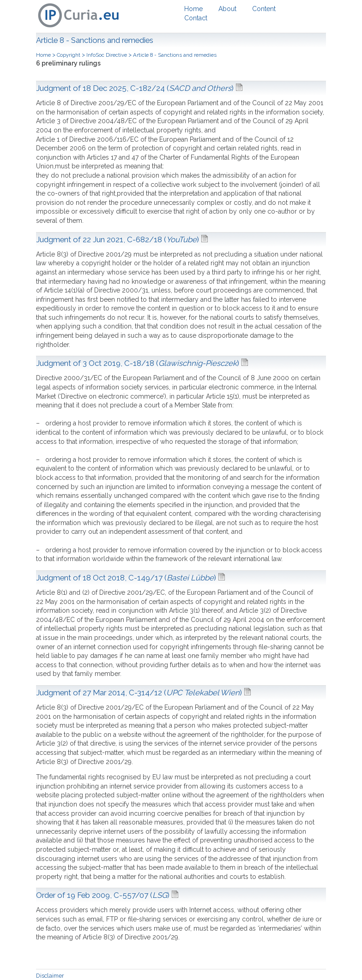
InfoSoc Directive (107, 55)
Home (193, 9)
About (227, 9)
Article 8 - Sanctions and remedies (175, 55)
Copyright (69, 55)
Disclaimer (50, 976)
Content (264, 9)
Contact (196, 18)
